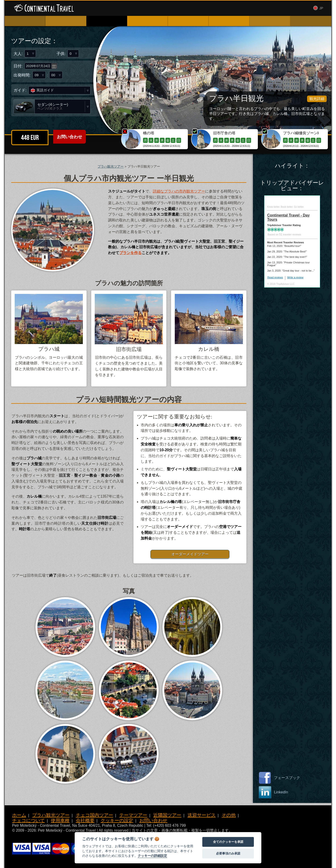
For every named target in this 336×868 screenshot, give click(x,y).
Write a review (295, 277)
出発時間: (22, 76)
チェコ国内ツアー (94, 815)
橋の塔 (149, 133)
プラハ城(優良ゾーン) (301, 133)
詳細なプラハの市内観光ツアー (179, 191)
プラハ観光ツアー (111, 167)
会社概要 (212, 8)
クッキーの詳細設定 (152, 856)
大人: (18, 54)
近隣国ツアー (167, 815)
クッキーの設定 (117, 820)
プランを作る (130, 253)
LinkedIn (281, 792)
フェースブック (287, 778)
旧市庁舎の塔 (224, 133)
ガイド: (20, 90)
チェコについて (28, 820)
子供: (61, 54)
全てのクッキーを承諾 (228, 842)
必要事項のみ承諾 (228, 853)
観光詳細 (317, 99)
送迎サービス (202, 815)
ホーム (19, 815)
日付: (18, 67)
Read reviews (275, 277)
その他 (229, 815)
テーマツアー (133, 815)
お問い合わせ (234, 8)
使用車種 (193, 8)
